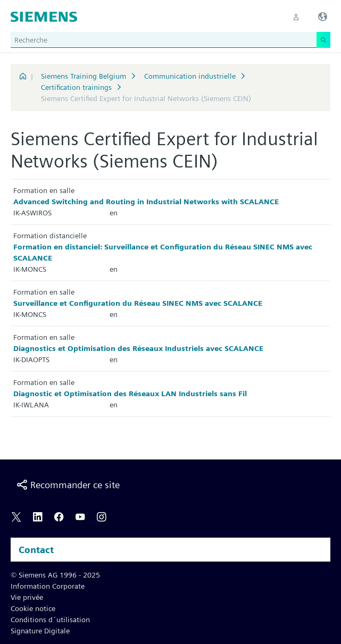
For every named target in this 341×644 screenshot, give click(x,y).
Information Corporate (48, 586)
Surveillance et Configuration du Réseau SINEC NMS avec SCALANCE (138, 303)
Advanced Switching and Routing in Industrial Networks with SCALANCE (146, 202)
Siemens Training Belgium (84, 76)
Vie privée (27, 597)
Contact (36, 550)
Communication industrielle (190, 76)
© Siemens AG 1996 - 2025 (55, 575)
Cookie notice (33, 608)
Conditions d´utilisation (50, 620)
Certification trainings (76, 87)
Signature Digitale (40, 631)
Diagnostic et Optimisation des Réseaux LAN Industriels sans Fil (130, 394)
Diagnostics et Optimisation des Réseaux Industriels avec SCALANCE (138, 348)
